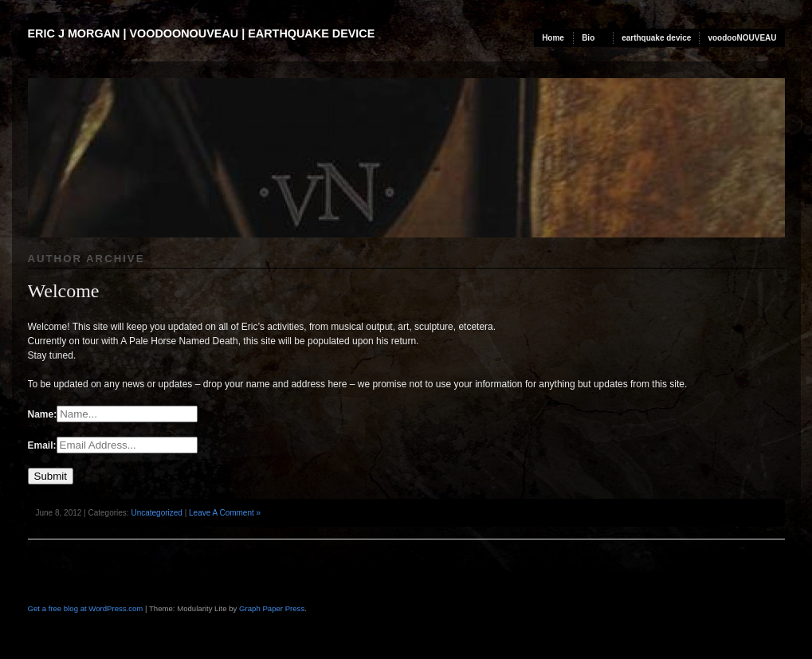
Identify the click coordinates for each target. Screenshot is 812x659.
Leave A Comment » (225, 513)
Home (553, 38)
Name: (43, 414)
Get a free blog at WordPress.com (86, 608)
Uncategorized (156, 513)
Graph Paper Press (272, 608)
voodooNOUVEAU (742, 38)
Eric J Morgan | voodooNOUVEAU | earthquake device (202, 33)
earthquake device (656, 38)
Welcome (64, 291)
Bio (588, 38)
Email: (42, 445)
